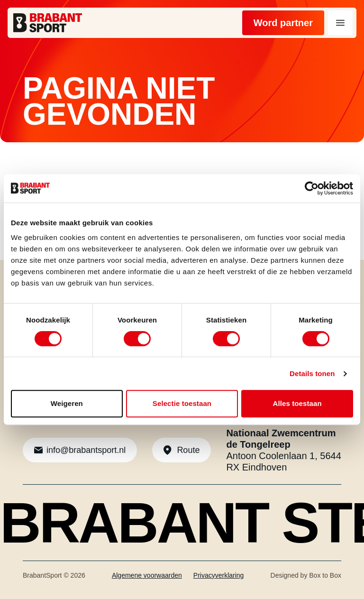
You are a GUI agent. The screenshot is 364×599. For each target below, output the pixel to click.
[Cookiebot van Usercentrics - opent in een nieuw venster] (312, 188)
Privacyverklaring (219, 575)
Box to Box (325, 575)
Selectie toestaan (182, 403)
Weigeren (67, 403)
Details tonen (312, 373)
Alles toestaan (297, 403)
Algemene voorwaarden (147, 575)
